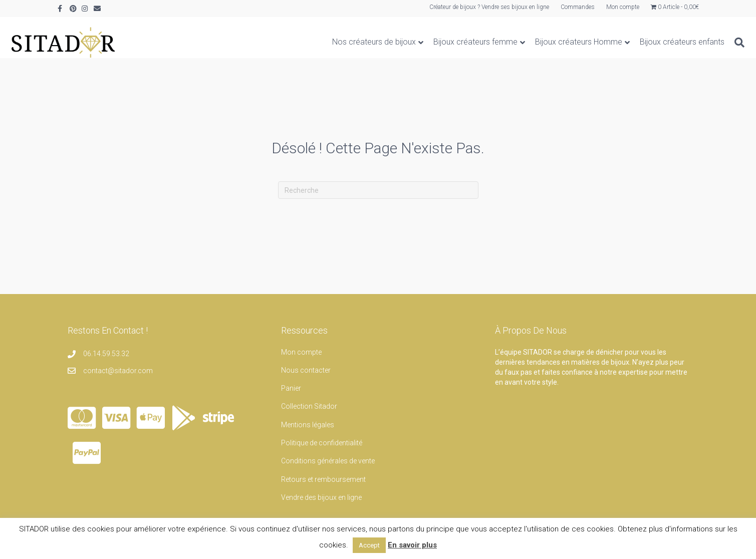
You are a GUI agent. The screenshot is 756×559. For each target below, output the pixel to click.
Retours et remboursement (323, 479)
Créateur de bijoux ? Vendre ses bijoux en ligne (489, 7)
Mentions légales (308, 425)
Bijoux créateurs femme (429, 42)
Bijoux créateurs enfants (636, 42)
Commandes (578, 7)
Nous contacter (306, 370)
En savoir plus (412, 545)
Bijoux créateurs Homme (533, 42)
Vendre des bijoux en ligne (321, 497)
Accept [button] (369, 545)
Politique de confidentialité (322, 443)
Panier (291, 388)
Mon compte (623, 7)
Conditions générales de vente (328, 461)
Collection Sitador (309, 406)
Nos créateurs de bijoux (328, 42)
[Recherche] (691, 43)
